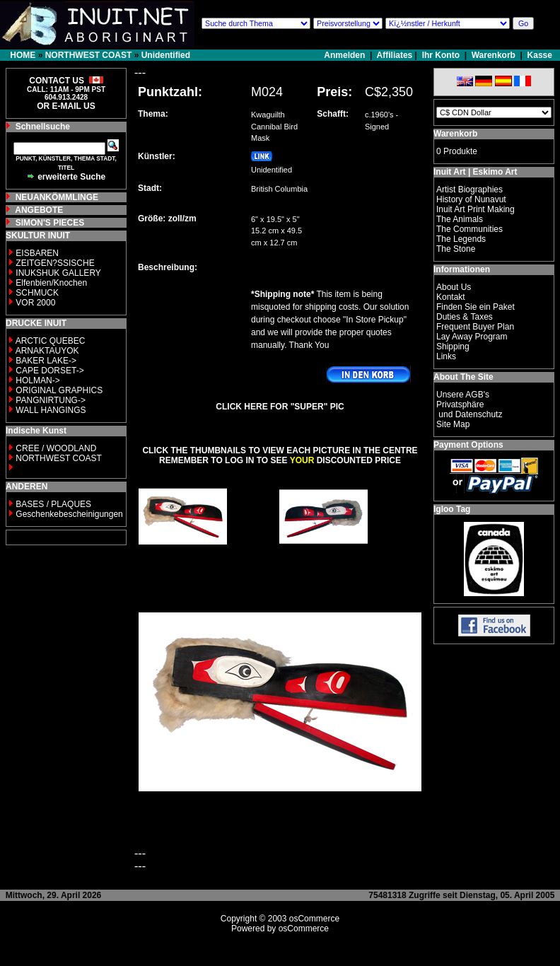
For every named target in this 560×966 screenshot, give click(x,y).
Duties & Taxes (465, 317)
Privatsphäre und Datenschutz (469, 409)
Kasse (540, 55)
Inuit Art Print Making (476, 209)
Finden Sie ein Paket (476, 307)
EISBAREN (37, 253)
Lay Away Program (472, 337)
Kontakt (451, 297)
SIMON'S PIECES (50, 223)
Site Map (453, 424)
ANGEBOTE (39, 210)
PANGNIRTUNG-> (51, 400)
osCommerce (314, 919)
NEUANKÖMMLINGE (57, 197)
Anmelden (345, 55)
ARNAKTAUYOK (47, 351)
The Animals (460, 219)
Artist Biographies (469, 190)
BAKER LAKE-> (46, 361)
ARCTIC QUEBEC (51, 341)
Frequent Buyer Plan (475, 327)
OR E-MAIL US (66, 106)
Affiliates (395, 55)
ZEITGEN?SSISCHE (55, 263)
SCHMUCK (37, 293)
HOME (23, 55)
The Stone (456, 249)
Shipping (453, 347)
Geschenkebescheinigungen (69, 514)
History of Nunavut (471, 199)
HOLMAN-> (37, 380)
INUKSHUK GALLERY (58, 273)
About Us (454, 287)
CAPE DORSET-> (49, 371)
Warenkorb (494, 55)
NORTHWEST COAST (89, 55)
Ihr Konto (441, 55)
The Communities (469, 229)
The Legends (461, 239)
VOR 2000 (35, 303)
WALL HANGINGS (51, 410)
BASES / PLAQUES (53, 504)
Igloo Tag (452, 509)
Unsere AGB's (463, 395)
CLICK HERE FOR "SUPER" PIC (280, 407)
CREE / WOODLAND (55, 448)
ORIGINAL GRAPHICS (59, 390)
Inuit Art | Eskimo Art (475, 172)
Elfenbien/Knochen (51, 283)
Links (446, 356)
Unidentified (166, 55)
